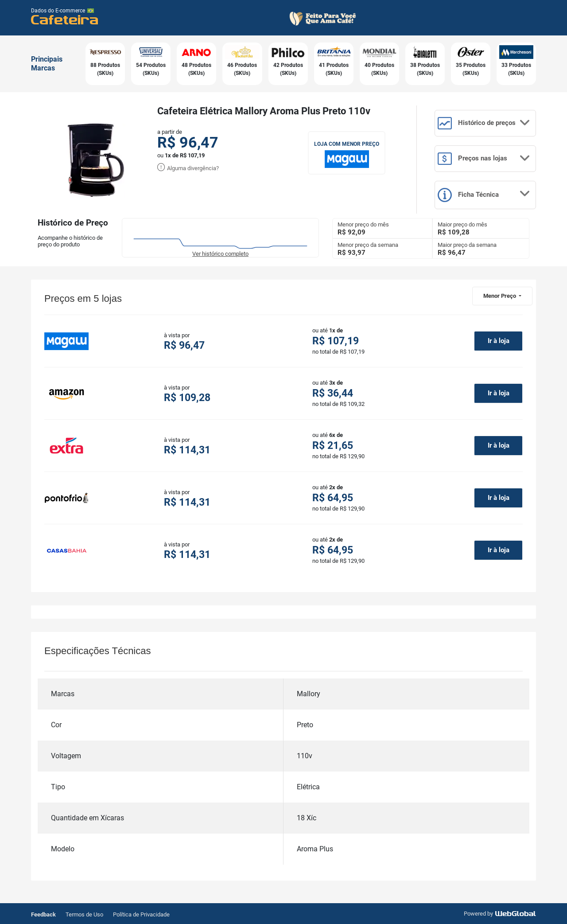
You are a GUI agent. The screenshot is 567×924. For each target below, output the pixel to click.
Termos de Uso (84, 914)
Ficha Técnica (484, 195)
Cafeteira (65, 19)
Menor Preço (500, 296)
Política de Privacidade (141, 914)
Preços (484, 159)
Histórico (484, 123)
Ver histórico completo (220, 254)
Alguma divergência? (188, 168)
